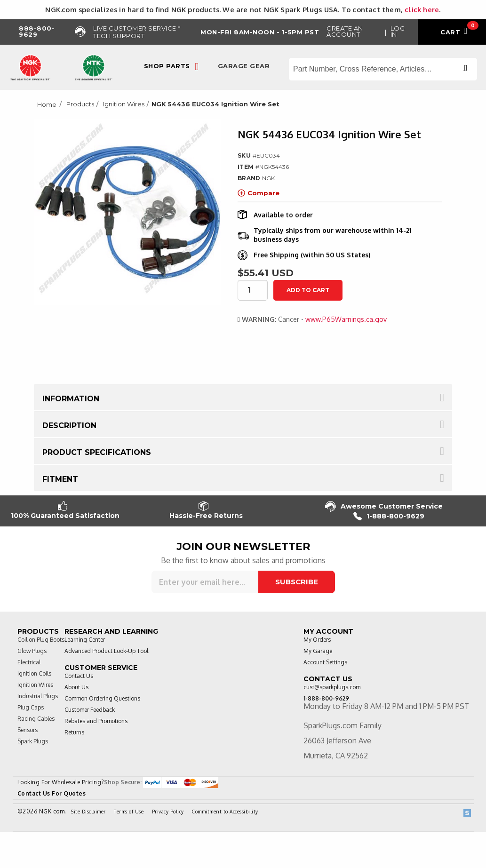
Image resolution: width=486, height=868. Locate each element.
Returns (74, 732)
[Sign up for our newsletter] (205, 582)
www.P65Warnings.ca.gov (346, 319)
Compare (259, 193)
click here (422, 9)
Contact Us (79, 676)
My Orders (317, 640)
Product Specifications (97, 452)
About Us (76, 687)
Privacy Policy (168, 812)
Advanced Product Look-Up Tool (106, 651)
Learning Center (85, 640)
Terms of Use (129, 812)
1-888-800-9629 (389, 516)
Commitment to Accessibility (225, 812)
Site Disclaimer (88, 812)
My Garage (318, 651)
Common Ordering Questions (102, 698)
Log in (398, 31)
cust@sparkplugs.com (332, 687)
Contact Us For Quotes (52, 793)
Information (71, 399)
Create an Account (345, 31)
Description (69, 426)
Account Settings (325, 662)
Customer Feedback (90, 710)
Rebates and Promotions (96, 721)
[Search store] (383, 69)
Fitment (60, 479)
